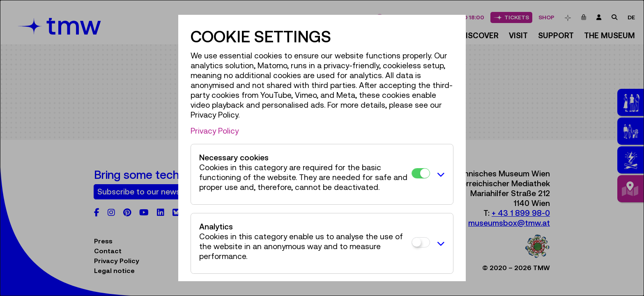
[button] (439, 174)
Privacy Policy (215, 131)
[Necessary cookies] (421, 173)
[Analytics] (421, 242)
